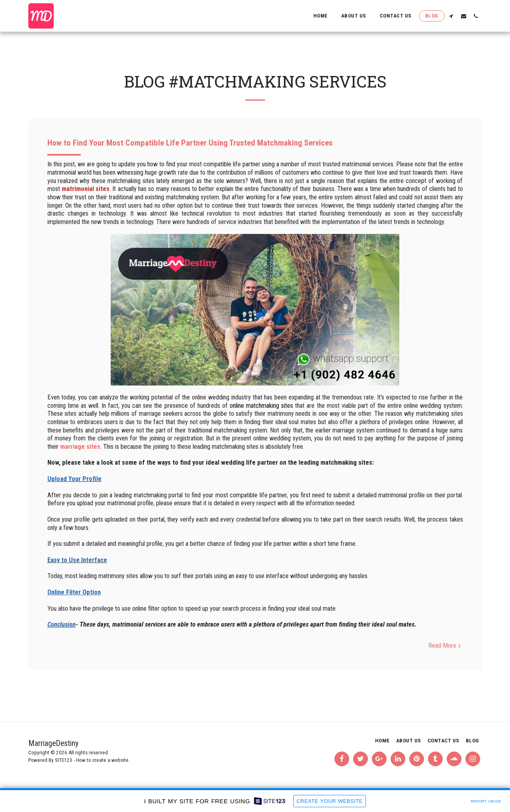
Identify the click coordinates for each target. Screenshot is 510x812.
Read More (446, 646)
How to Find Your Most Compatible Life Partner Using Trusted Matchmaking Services (190, 143)
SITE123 (64, 760)
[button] (451, 16)
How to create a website (102, 760)
